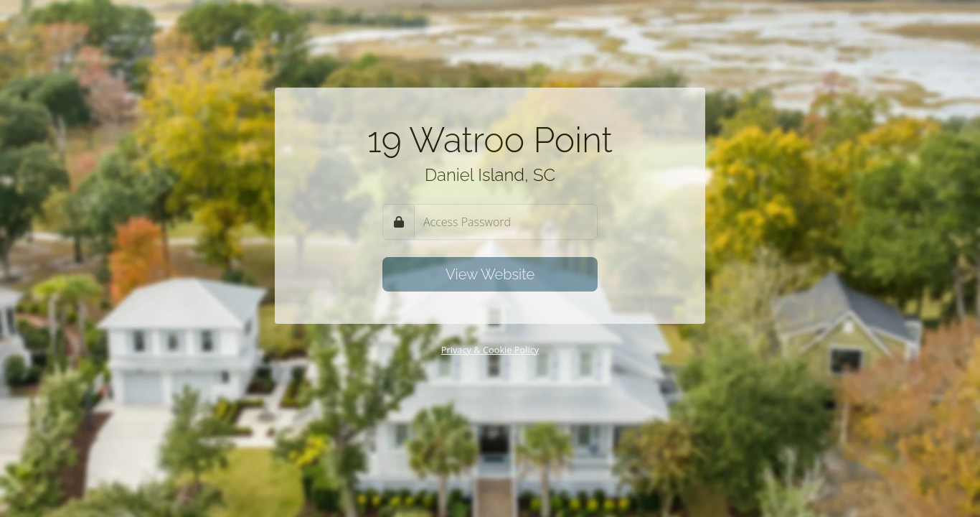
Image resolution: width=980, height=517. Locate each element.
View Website (490, 274)
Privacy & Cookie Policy (490, 350)
